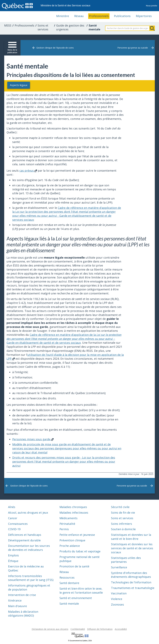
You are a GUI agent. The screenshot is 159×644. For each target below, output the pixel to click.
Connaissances (18, 524)
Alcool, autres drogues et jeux (28, 513)
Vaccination (119, 593)
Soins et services (43, 27)
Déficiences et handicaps (25, 535)
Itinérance (15, 600)
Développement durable (24, 540)
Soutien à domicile (123, 529)
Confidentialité (78, 629)
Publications (122, 16)
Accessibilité (121, 629)
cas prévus (28, 170)
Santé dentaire (69, 583)
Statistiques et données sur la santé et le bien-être (131, 537)
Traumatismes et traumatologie (133, 588)
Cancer (13, 518)
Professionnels (99, 16)
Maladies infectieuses (74, 513)
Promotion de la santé (74, 566)
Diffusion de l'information (100, 629)
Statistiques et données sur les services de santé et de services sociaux (132, 548)
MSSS (8, 25)
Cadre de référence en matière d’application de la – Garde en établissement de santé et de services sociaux (64, 339)
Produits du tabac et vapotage (80, 551)
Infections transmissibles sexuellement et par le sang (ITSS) (31, 578)
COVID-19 (14, 529)
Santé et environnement (76, 598)
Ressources (67, 577)
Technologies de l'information (131, 582)
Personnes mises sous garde (33, 439)
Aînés (12, 507)
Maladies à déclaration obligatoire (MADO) (23, 613)
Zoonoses (117, 604)
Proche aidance (70, 546)
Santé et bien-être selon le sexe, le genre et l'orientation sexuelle (81, 590)
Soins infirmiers (122, 524)
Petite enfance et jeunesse (77, 535)
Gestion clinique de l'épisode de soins (55, 48)
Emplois (13, 555)
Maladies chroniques (73, 507)
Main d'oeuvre (17, 606)
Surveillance (119, 567)
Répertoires (144, 16)
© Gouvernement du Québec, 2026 (80, 641)
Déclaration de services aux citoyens (50, 629)
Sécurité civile (120, 507)
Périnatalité (67, 524)
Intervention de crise (22, 595)
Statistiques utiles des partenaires (126, 560)
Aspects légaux (22, 85)
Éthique (13, 561)
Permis (64, 529)
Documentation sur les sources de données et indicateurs (29, 548)
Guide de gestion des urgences (70, 27)
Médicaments (68, 518)
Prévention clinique (72, 540)
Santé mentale (69, 604)
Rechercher (152, 28)
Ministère (63, 16)
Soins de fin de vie (123, 513)
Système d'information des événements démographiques (131, 575)
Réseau (79, 16)
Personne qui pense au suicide (133, 48)
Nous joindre (152, 6)
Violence (117, 599)
